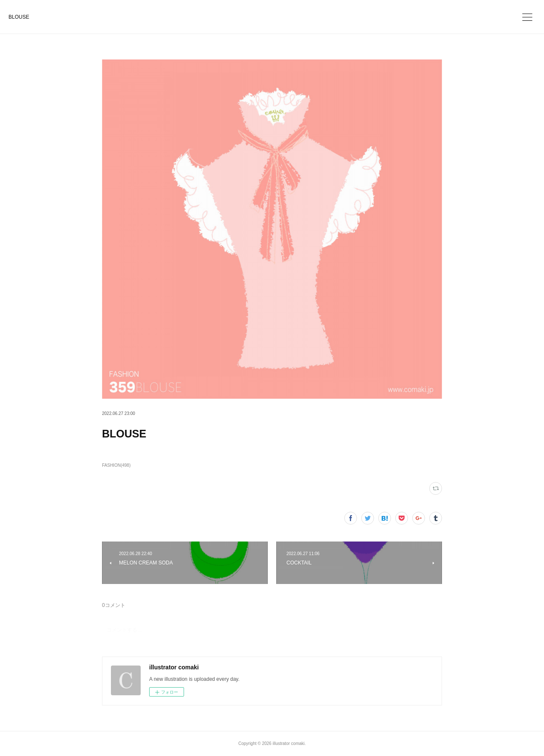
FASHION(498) (116, 465)
